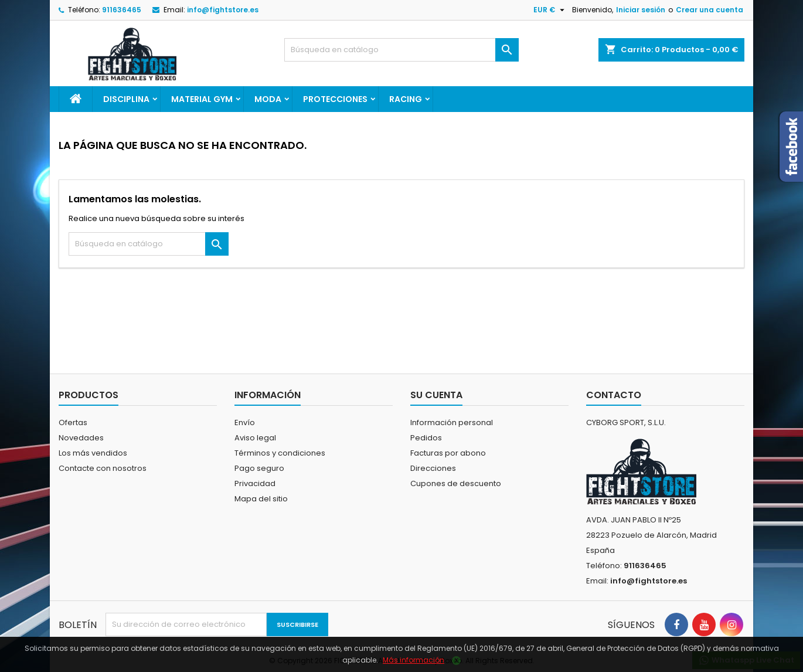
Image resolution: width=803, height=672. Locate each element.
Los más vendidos (93, 453)
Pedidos (426, 438)
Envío (245, 422)
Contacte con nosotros (103, 468)
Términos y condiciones (280, 453)
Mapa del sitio (261, 499)
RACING (406, 99)
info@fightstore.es (223, 10)
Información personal (452, 422)
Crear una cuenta (710, 10)
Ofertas (73, 422)
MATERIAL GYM (202, 99)
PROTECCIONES (335, 99)
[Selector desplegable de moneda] (550, 10)
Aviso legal (255, 438)
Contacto (614, 395)
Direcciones (433, 468)
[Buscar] (401, 50)
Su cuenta (436, 395)
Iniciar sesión (641, 10)
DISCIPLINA (126, 99)
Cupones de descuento (456, 483)
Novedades (81, 438)
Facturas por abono (448, 453)
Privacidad (255, 483)
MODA (268, 99)
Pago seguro (259, 468)
